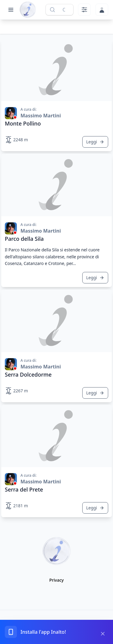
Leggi (95, 142)
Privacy (57, 580)
